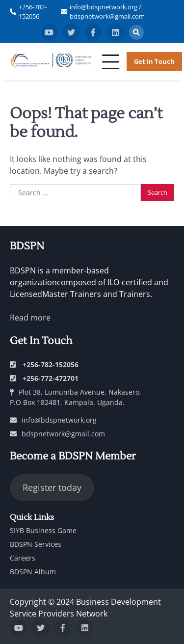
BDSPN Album (33, 572)
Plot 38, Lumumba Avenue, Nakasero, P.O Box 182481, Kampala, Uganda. (76, 397)
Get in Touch (154, 61)
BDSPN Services (36, 544)
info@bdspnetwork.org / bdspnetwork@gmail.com (107, 12)
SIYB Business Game (43, 530)
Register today (52, 487)
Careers (23, 558)
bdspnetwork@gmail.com (57, 434)
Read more (30, 318)
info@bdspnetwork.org (53, 420)
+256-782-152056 (33, 12)
